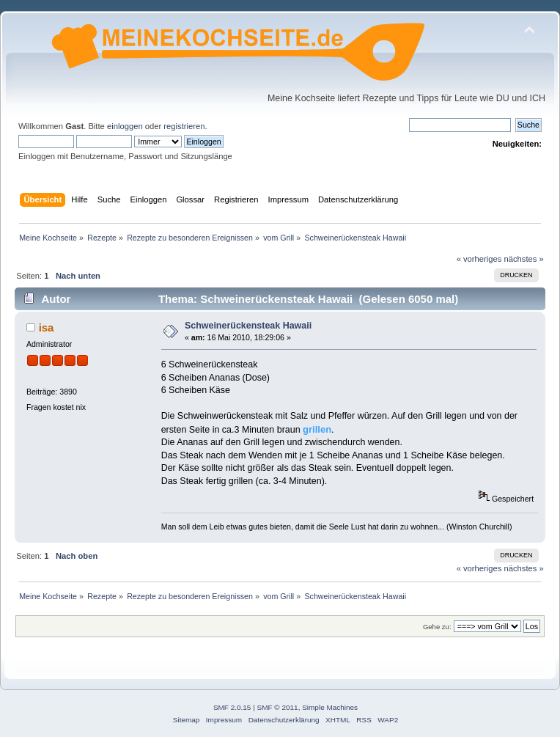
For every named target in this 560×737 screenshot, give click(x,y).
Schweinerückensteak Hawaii (248, 326)
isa (47, 327)
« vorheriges (479, 259)
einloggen (125, 126)
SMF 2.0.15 (232, 707)
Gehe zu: (437, 627)
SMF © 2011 (278, 707)
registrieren (184, 126)
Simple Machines (330, 707)
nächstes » (524, 259)
